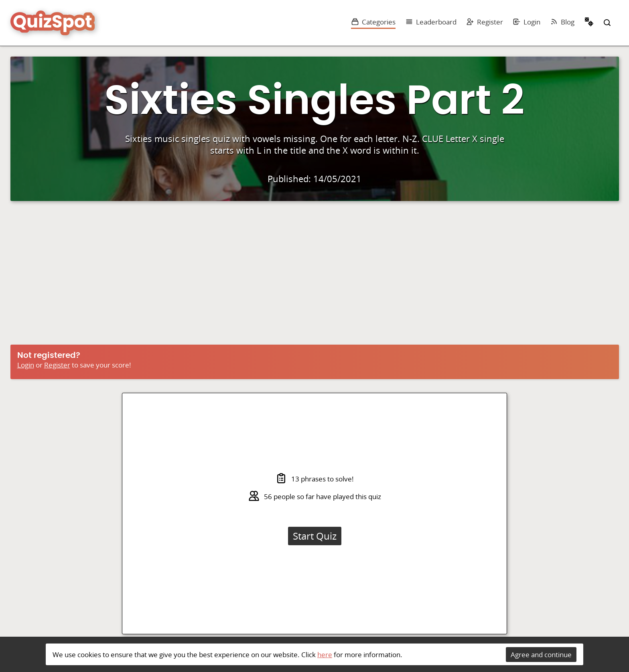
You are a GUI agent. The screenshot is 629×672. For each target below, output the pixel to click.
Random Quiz (589, 23)
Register (485, 22)
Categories (373, 22)
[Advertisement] (314, 275)
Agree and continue (541, 655)
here (325, 655)
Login (527, 22)
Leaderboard (431, 22)
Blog (562, 22)
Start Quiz (315, 536)
